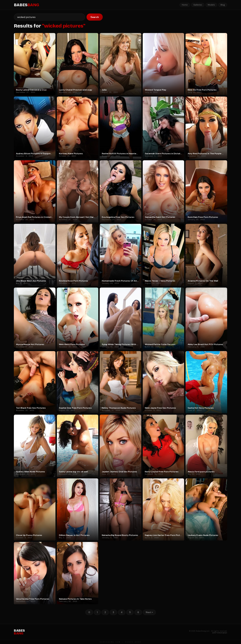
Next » (149, 612)
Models (211, 5)
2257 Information (220, 633)
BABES (26, 5)
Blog (223, 5)
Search (95, 17)
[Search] (49, 17)
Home (185, 5)
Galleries (198, 5)
